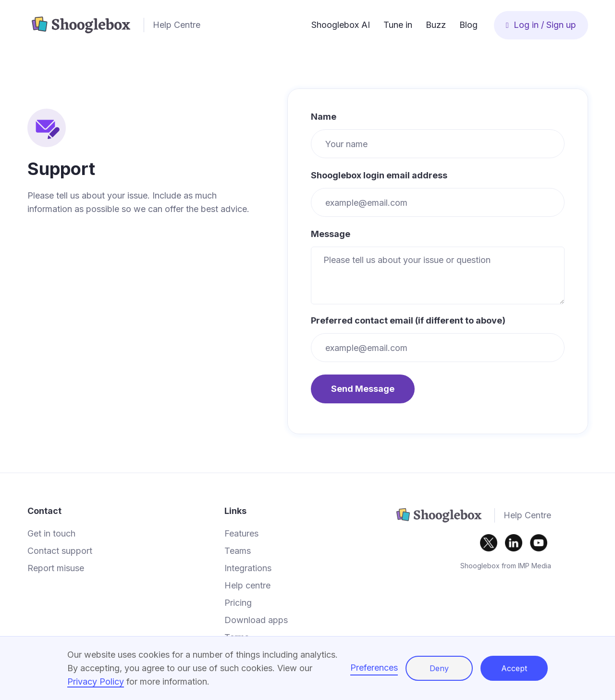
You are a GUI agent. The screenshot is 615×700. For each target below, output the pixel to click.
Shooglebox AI (341, 25)
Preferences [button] (374, 668)
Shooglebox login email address (379, 175)
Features (241, 534)
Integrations (248, 568)
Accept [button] (514, 668)
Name (324, 117)
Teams (238, 551)
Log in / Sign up (541, 25)
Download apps (256, 620)
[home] (166, 25)
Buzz (436, 25)
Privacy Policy (96, 681)
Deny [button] (439, 668)
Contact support (60, 551)
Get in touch (51, 534)
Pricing (238, 603)
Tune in (398, 25)
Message (331, 234)
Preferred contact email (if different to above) (408, 321)
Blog (468, 25)
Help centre (247, 586)
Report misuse (56, 568)
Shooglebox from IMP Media (506, 566)
